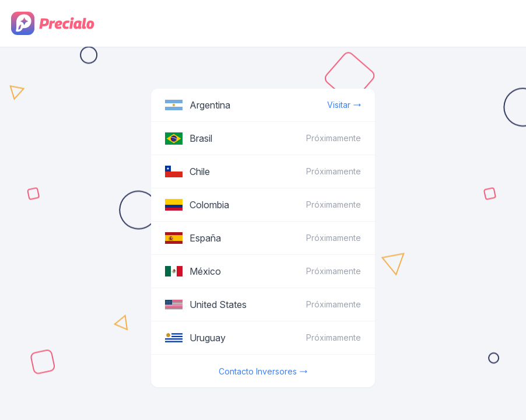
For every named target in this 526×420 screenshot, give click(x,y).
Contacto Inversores (263, 372)
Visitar (344, 105)
